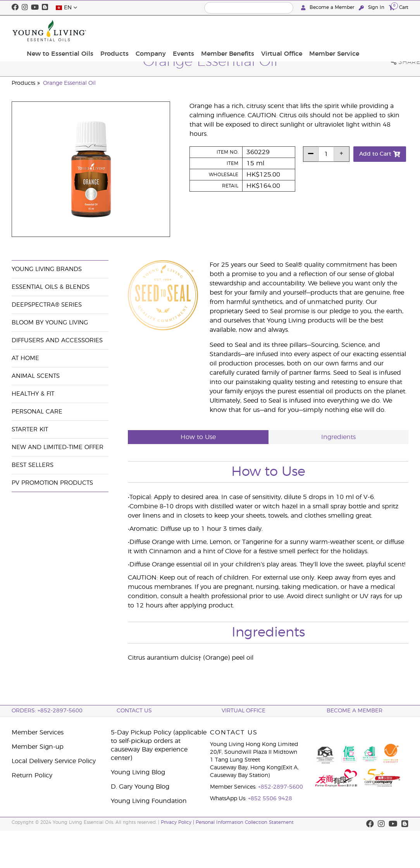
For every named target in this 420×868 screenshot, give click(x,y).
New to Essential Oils (122, 31)
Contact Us (134, 711)
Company (208, 26)
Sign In (372, 8)
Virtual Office (331, 31)
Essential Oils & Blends (51, 287)
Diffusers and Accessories (57, 341)
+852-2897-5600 (281, 787)
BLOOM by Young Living (50, 323)
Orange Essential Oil (69, 83)
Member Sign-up (38, 747)
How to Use (198, 437)
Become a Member (328, 8)
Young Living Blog (138, 772)
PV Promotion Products (52, 483)
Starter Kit (30, 430)
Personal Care (37, 412)
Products (174, 26)
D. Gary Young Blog (140, 787)
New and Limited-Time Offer (58, 447)
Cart (399, 7)
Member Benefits (280, 31)
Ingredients (338, 437)
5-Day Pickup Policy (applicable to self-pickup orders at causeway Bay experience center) (159, 745)
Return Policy (32, 775)
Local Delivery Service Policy (54, 761)
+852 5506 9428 (270, 799)
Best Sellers (33, 465)
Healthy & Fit (33, 394)
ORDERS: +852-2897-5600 (47, 711)
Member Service (381, 31)
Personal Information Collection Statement (245, 822)
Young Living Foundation (149, 801)
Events (238, 26)
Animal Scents (36, 376)
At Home (25, 358)
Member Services (38, 732)
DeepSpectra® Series (47, 305)
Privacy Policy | (178, 822)
